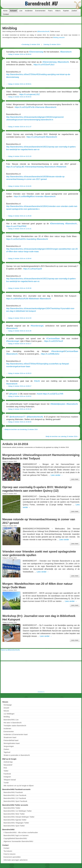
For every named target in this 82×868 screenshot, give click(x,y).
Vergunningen (9, 746)
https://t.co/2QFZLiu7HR (53, 394)
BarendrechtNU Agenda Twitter (15, 820)
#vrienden (39, 196)
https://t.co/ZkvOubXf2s (16, 239)
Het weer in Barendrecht (13, 723)
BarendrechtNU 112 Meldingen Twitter (18, 811)
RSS (5, 768)
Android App (8, 762)
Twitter (6, 771)
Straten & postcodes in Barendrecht (17, 755)
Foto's (50, 11)
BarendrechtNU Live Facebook (15, 795)
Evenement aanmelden (12, 857)
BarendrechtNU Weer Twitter (14, 814)
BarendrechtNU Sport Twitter (14, 826)
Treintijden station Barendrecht (15, 726)
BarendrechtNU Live (11, 720)
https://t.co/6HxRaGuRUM (17, 299)
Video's (58, 11)
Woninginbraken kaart (12, 743)
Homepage (8, 705)
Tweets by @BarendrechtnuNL (10, 650)
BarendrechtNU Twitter (12, 808)
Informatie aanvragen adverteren (16, 860)
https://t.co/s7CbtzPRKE (16, 226)
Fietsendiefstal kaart (11, 740)
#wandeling (31, 239)
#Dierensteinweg (36, 52)
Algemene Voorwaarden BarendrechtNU (18, 841)
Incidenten (29, 11)
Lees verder (57, 475)
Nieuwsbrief (8, 765)
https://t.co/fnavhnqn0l (36, 137)
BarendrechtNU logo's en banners (16, 835)
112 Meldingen (9, 714)
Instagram (7, 777)
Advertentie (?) (41, 692)
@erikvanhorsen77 (17, 417)
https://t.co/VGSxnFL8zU (44, 65)
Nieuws (6, 711)
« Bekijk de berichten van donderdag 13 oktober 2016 (21, 430)
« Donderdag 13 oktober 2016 (30, 45)
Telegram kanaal (10, 780)
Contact (6, 14)
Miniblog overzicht (59, 38)
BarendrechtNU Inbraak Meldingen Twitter (19, 817)
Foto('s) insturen (10, 854)
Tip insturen (8, 851)
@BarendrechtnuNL (43, 31)
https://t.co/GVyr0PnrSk (25, 107)
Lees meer (75, 479)
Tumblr (6, 783)
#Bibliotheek (34, 299)
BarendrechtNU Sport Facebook (15, 801)
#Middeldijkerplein (58, 404)
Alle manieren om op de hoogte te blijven (19, 786)
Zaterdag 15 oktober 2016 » (52, 45)
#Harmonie (40, 107)
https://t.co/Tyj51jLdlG (15, 167)
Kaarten (66, 11)
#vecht (40, 394)
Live (21, 11)
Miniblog (7, 717)
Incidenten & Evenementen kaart (16, 734)
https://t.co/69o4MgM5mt (24, 196)
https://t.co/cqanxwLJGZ (30, 94)
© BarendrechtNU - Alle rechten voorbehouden (21, 832)
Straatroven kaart (10, 737)
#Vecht (37, 381)
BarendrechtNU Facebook (13, 792)
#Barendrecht (66, 52)
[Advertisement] (62, 20)
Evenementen (40, 11)
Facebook (7, 774)
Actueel (13, 11)
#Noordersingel (37, 326)
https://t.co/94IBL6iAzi (50, 354)
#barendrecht (12, 384)
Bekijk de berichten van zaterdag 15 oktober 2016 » (62, 436)
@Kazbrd (13, 394)
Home (5, 11)
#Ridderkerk (61, 167)
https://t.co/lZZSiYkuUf (54, 341)
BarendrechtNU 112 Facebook (15, 798)
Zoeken (74, 11)
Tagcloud (7, 752)
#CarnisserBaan (53, 339)
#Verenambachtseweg (34, 167)
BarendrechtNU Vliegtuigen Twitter (16, 823)
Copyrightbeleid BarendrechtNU (15, 838)
